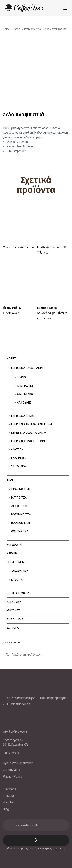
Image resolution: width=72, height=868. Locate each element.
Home (6, 29)
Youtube (8, 802)
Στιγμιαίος (19, 466)
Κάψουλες (24, 403)
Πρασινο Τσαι (21, 489)
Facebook (10, 789)
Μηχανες (13, 610)
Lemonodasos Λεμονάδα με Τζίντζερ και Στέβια (52, 313)
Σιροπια (12, 553)
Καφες (11, 359)
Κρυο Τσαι (18, 580)
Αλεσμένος (25, 394)
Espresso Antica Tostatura (32, 424)
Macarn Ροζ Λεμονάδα (19, 247)
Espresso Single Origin (28, 441)
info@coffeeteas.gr (15, 732)
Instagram (10, 796)
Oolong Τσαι (20, 531)
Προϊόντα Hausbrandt (18, 763)
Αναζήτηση (7, 655)
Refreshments (17, 562)
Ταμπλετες (25, 386)
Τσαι (10, 480)
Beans (21, 377)
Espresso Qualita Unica (29, 433)
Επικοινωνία (12, 770)
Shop (17, 29)
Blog (6, 809)
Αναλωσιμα (15, 619)
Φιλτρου (17, 450)
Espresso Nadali (23, 416)
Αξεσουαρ (14, 602)
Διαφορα (13, 628)
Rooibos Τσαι (20, 523)
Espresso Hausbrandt (27, 368)
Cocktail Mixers (19, 593)
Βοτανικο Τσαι (21, 514)
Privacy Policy (12, 777)
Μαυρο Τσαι (19, 498)
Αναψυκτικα (20, 571)
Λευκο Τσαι (19, 506)
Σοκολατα (14, 545)
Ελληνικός (19, 458)
